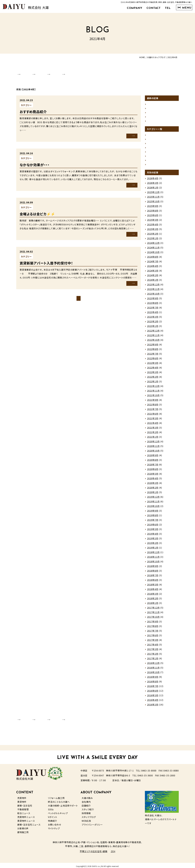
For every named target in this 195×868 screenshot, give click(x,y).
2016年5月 (153, 697)
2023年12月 (153, 286)
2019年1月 (153, 549)
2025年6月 (153, 217)
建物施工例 (23, 830)
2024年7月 (153, 263)
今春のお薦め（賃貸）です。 (160, 110)
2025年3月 (153, 231)
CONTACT (154, 8)
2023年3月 (153, 319)
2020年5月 (153, 475)
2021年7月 (153, 411)
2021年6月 (153, 415)
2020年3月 (153, 485)
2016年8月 (153, 683)
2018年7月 (153, 577)
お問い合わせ (55, 823)
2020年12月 (153, 443)
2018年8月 (153, 572)
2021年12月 (153, 388)
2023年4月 (153, 314)
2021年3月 (153, 429)
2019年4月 (153, 535)
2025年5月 (153, 222)
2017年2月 (153, 656)
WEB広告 (86, 819)
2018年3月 (153, 596)
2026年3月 (153, 185)
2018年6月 (153, 582)
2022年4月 (153, 369)
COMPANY (135, 8)
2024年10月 (153, 254)
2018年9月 (153, 568)
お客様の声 (23, 827)
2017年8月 (153, 628)
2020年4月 (153, 480)
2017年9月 (153, 623)
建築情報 (152, 161)
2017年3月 (153, 651)
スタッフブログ (89, 815)
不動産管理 (23, 808)
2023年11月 (153, 291)
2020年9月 (153, 457)
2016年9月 (153, 679)
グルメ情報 (152, 138)
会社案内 (86, 800)
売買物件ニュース (26, 815)
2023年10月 (153, 295)
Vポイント (53, 815)
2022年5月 (153, 365)
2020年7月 (153, 466)
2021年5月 (153, 420)
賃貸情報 (40, 253)
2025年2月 (153, 235)
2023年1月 (153, 328)
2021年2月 (153, 434)
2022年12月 (153, 332)
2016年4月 (153, 702)
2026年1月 (153, 189)
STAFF (70, 72)
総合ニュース (24, 811)
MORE (127, 133)
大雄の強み (87, 796)
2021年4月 (153, 425)
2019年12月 (153, 499)
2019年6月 (153, 526)
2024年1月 (153, 282)
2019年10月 (153, 508)
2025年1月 (153, 240)
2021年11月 (153, 392)
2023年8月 (153, 305)
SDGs (51, 808)
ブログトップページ (79, 295)
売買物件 (22, 796)
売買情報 (152, 152)
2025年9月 (153, 208)
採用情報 (86, 811)
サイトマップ (54, 827)
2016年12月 (153, 665)
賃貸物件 (22, 800)
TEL (168, 8)
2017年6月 (153, 637)
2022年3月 (153, 374)
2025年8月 (153, 212)
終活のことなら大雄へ (59, 800)
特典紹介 (52, 819)
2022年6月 (153, 360)
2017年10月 (153, 619)
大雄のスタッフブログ (156, 57)
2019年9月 (153, 512)
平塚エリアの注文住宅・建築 (94, 850)
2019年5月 (153, 531)
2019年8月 (153, 517)
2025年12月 (153, 194)
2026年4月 (153, 180)
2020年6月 (153, 471)
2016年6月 (153, 692)
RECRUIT (92, 72)
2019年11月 (153, 503)
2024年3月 (153, 272)
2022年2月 (153, 379)
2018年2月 (153, 600)
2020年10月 (153, 452)
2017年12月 (153, 609)
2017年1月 (153, 660)
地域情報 (152, 147)
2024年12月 (153, 245)
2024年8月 (153, 259)
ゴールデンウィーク (156, 100)
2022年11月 (153, 337)
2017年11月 (153, 614)
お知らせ (151, 133)
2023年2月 (153, 323)
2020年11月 (153, 448)
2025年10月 (153, 203)
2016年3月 (153, 706)
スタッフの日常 (154, 143)
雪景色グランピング (157, 119)
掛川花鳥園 (153, 114)
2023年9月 (153, 300)
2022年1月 (153, 383)
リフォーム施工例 (56, 796)
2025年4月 (153, 226)
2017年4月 (153, 646)
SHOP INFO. (48, 72)
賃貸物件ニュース (26, 819)
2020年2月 (153, 489)
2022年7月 (153, 355)
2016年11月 (153, 669)
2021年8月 (153, 406)
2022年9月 (153, 346)
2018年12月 (153, 554)
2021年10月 (153, 397)
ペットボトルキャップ (58, 811)
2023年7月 (153, 309)
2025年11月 (153, 199)
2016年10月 (153, 674)
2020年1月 (153, 494)
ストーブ (151, 105)
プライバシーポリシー (92, 823)
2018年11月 (153, 559)
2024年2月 (153, 277)
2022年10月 (153, 342)
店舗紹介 (86, 804)
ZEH (113, 850)
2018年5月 (153, 586)
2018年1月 (153, 605)
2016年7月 (153, 688)
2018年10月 (153, 563)
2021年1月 (153, 439)
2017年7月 (153, 632)
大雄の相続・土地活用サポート (63, 804)
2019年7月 (153, 522)
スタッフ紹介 (88, 808)
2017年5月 (153, 642)
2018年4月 (153, 591)
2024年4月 (153, 268)
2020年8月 (153, 462)
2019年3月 (153, 540)
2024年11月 (153, 249)
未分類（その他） (43, 102)
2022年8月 (153, 351)
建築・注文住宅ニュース (29, 823)
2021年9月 (153, 402)
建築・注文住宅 (25, 804)
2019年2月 (153, 545)
